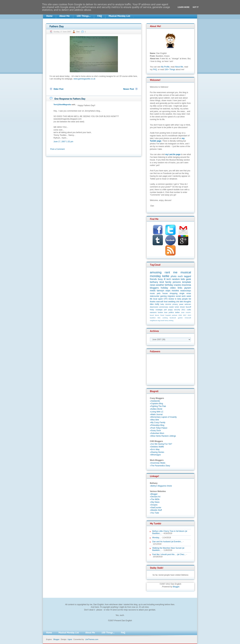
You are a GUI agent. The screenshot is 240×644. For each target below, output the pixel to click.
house (165, 293)
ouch (180, 276)
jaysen (188, 288)
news (153, 285)
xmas (189, 293)
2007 (185, 315)
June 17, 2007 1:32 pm (63, 142)
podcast (175, 315)
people (185, 299)
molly (157, 304)
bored (152, 315)
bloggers (154, 288)
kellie (166, 276)
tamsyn (160, 291)
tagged (187, 276)
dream (183, 307)
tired (162, 282)
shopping (174, 293)
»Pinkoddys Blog (157, 425)
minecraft (188, 318)
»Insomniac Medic (158, 463)
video (173, 288)
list (190, 299)
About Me (179, 67)
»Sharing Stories (157, 452)
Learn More (184, 7)
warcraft (160, 302)
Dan (78, 32)
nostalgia (159, 310)
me (175, 272)
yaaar (181, 304)
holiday (164, 288)
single (182, 293)
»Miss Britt (154, 420)
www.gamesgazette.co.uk (84, 79)
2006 (180, 315)
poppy (170, 310)
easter (172, 307)
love (166, 312)
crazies (178, 285)
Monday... (156, 538)
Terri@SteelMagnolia (62, 104)
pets (159, 293)
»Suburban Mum (157, 433)
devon (157, 315)
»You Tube (154, 513)
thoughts (187, 302)
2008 (183, 312)
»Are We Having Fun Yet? (161, 444)
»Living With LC (157, 412)
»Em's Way (155, 449)
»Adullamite (155, 401)
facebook (173, 318)
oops (168, 291)
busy (160, 279)
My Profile (165, 67)
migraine (171, 296)
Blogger (176, 587)
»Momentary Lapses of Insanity (163, 417)
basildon (153, 318)
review (171, 299)
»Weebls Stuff (156, 510)
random (176, 279)
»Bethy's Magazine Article (161, 486)
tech (169, 279)
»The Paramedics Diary (160, 466)
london (160, 312)
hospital (168, 315)
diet (181, 302)
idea (152, 304)
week (189, 296)
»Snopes (154, 505)
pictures (177, 282)
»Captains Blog (156, 404)
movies (175, 291)
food (166, 302)
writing (171, 320)
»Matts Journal (156, 414)
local (155, 299)
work (184, 296)
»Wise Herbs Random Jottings (163, 436)
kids (183, 279)
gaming (163, 296)
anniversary (164, 307)
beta (179, 299)
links (180, 288)
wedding (172, 302)
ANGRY (188, 312)
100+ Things (170, 70)
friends (153, 279)
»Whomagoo (155, 455)
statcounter (155, 296)
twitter (177, 312)
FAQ (155, 70)
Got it (196, 7)
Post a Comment (57, 149)
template (187, 282)
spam (160, 299)
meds (153, 291)
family (168, 282)
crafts (189, 310)
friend (162, 315)
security (177, 310)
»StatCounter (156, 508)
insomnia (186, 285)
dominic (168, 304)
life (151, 299)
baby (162, 304)
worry (167, 320)
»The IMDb (155, 499)
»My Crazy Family (158, 422)
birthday (169, 285)
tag (159, 320)
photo (174, 276)
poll (165, 310)
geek (189, 279)
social (178, 296)
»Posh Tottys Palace (159, 428)
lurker (177, 307)
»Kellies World (156, 409)
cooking (165, 318)
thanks (153, 302)
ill (165, 279)
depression (154, 307)
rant (167, 272)
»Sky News (155, 502)
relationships (186, 291)
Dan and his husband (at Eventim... (167, 542)
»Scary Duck (155, 431)
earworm (153, 312)
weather (160, 285)
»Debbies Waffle (157, 447)
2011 (183, 310)
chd (178, 302)
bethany (154, 282)
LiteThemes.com (92, 639)
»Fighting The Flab (158, 406)
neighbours (154, 320)
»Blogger (154, 494)
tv (176, 299)
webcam (188, 304)
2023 (189, 315)
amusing (156, 272)
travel (162, 320)
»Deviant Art (155, 497)
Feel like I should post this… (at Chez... (169, 554)
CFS (166, 299)
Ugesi (70, 639)
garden (180, 318)
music (152, 293)
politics (171, 312)
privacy (175, 304)
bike (159, 318)
